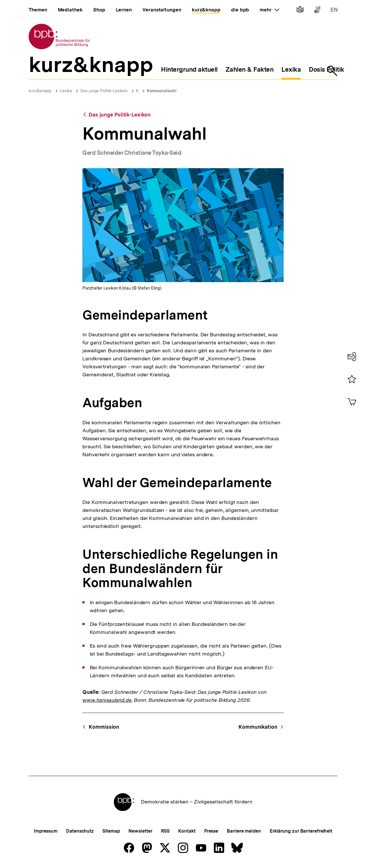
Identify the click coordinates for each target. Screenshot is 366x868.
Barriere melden (244, 831)
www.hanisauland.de (107, 700)
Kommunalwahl (162, 91)
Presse (211, 831)
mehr (269, 10)
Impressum (46, 831)
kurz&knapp (40, 91)
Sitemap (111, 831)
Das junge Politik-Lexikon (104, 91)
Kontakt (187, 831)
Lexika (66, 91)
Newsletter (140, 831)
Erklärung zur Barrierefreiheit (301, 831)
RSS (165, 831)
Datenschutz (80, 831)
